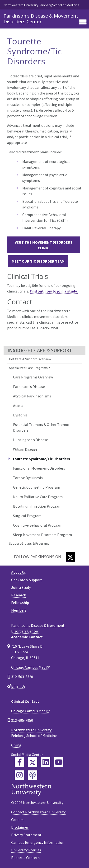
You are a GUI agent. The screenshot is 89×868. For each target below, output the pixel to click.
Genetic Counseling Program (37, 487)
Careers (17, 820)
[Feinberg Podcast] (33, 775)
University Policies (26, 850)
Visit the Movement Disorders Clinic (44, 245)
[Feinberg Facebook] (19, 762)
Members (19, 610)
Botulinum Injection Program (37, 506)
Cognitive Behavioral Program (38, 525)
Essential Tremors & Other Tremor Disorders (41, 427)
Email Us (18, 686)
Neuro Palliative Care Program (38, 497)
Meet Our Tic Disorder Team (38, 261)
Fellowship (20, 603)
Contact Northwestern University (38, 812)
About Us (19, 572)
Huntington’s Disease (30, 440)
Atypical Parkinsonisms (32, 396)
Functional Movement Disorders (39, 468)
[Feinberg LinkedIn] (46, 762)
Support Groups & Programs (29, 543)
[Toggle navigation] (83, 22)
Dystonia (20, 415)
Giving (16, 745)
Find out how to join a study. (54, 291)
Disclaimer (20, 827)
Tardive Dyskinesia (28, 478)
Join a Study (21, 587)
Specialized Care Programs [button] (28, 368)
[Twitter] (70, 557)
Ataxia (18, 406)
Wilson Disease (25, 449)
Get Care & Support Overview (30, 359)
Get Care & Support (27, 580)
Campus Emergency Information (38, 842)
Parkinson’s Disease (29, 387)
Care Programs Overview (33, 377)
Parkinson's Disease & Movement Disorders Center (41, 19)
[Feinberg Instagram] (19, 775)
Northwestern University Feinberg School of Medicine (42, 5)
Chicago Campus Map (28, 667)
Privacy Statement (26, 835)
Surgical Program (27, 516)
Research (19, 595)
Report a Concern (25, 858)
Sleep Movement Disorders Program (42, 535)
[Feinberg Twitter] (33, 762)
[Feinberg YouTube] (59, 762)
